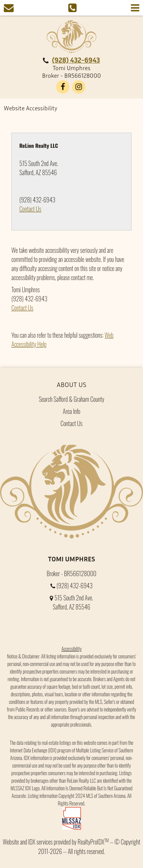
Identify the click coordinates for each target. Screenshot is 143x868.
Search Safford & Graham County (71, 399)
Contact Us (30, 209)
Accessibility (71, 649)
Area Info (71, 411)
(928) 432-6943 (76, 60)
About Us (72, 384)
